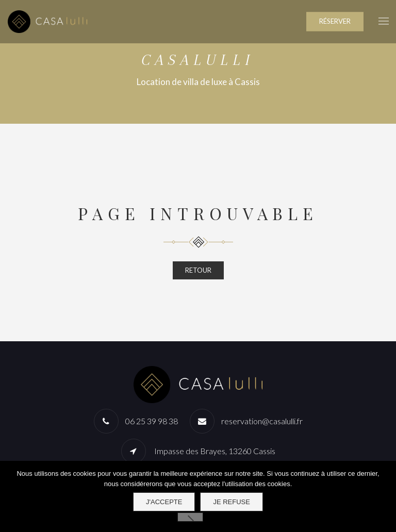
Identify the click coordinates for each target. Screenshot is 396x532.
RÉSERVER (335, 21)
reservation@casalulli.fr (262, 421)
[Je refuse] (190, 517)
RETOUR (198, 270)
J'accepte (164, 502)
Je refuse (232, 502)
